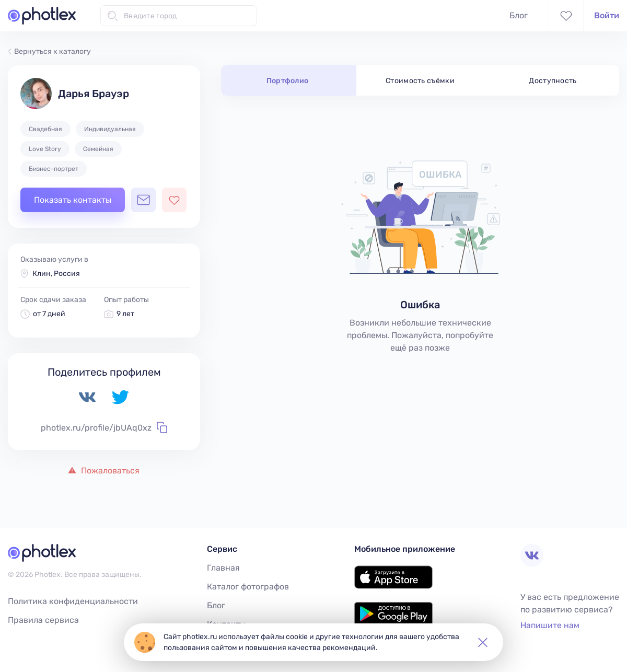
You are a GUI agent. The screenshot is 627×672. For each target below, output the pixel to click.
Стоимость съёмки (420, 81)
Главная (223, 568)
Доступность (553, 81)
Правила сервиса (43, 620)
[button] (483, 642)
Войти (607, 15)
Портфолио (288, 81)
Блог (519, 15)
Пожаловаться (104, 471)
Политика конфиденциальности (73, 601)
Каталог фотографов (248, 587)
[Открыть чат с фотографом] (143, 200)
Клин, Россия (56, 274)
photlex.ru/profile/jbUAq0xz (104, 427)
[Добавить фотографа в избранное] (174, 200)
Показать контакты (73, 200)
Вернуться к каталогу (49, 51)
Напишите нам (550, 625)
